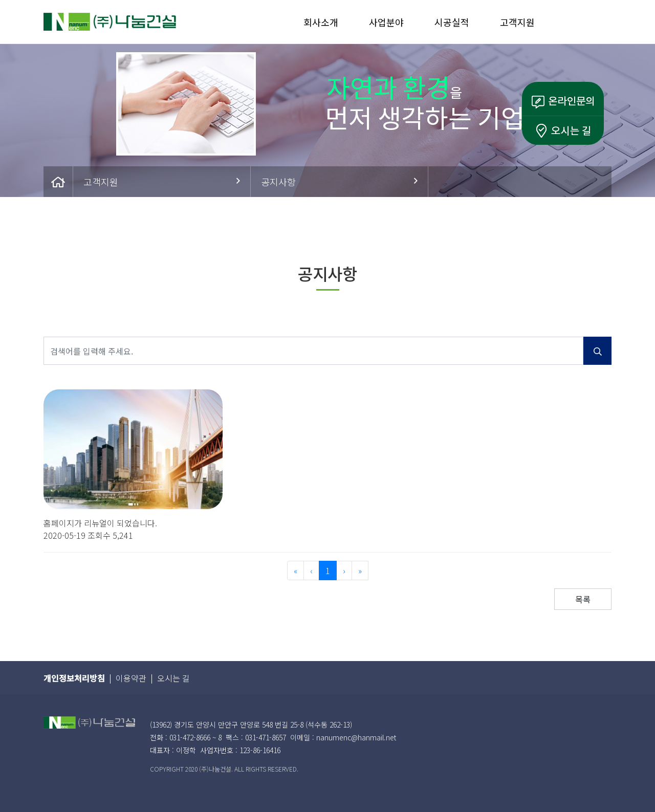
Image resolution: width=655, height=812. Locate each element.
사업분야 (386, 22)
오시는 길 (173, 678)
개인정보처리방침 (74, 678)
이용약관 (131, 678)
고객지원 (517, 22)
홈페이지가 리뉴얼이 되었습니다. (100, 523)
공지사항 (339, 182)
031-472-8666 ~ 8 (195, 737)
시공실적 (452, 22)
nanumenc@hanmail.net (356, 737)
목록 (583, 599)
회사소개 (321, 22)
